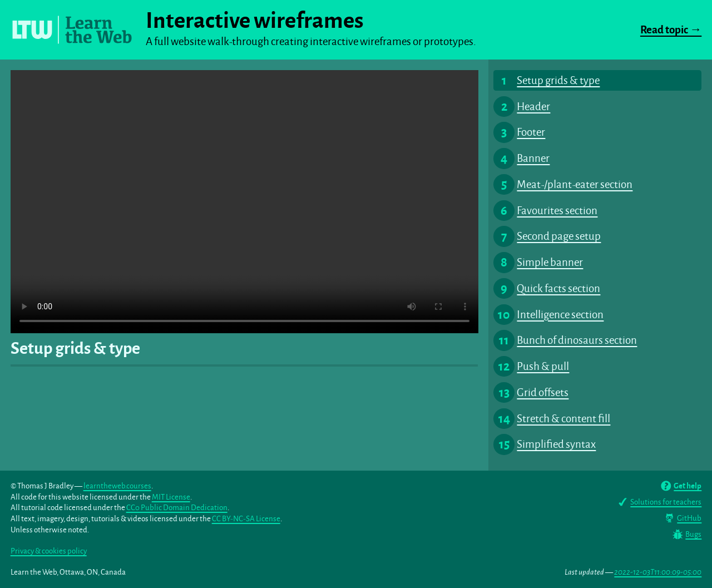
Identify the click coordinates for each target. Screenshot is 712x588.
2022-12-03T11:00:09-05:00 (658, 572)
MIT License (171, 497)
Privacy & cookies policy (49, 551)
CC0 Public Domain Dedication (177, 508)
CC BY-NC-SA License (246, 519)
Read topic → (671, 30)
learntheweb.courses (117, 486)
